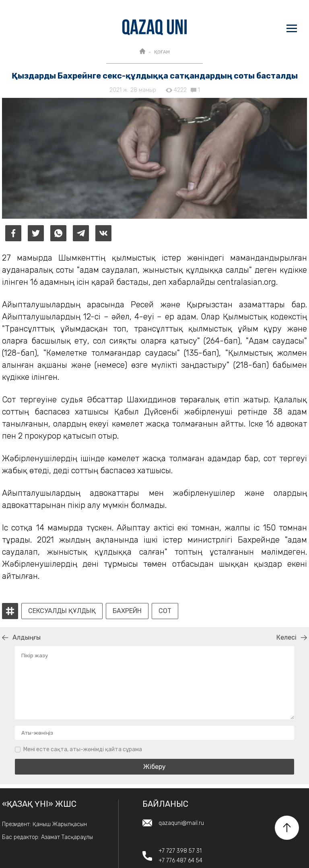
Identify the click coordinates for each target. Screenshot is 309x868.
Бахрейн (127, 611)
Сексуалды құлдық (62, 611)
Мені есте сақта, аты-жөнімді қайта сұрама (83, 749)
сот (165, 611)
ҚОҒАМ (162, 52)
